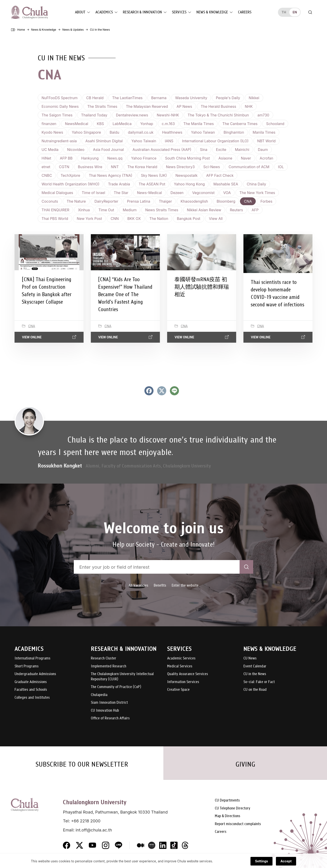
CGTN (64, 167)
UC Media (50, 150)
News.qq (115, 158)
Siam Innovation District (109, 703)
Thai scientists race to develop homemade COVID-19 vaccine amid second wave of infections (277, 293)
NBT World (266, 141)
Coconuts (50, 201)
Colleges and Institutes (32, 698)
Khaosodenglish (194, 201)
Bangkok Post (189, 219)
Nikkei (254, 98)
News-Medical (149, 193)
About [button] (80, 12)
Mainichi (242, 150)
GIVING (245, 764)
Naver (246, 158)
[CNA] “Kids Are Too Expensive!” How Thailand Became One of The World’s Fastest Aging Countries (125, 294)
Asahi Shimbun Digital (104, 141)
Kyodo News (52, 132)
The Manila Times (199, 124)
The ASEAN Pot (152, 184)
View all (216, 219)
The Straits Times (102, 106)
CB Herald (95, 98)
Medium (130, 210)
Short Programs (27, 666)
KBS (100, 124)
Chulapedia (99, 695)
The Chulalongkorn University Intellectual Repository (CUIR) (122, 677)
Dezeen (177, 193)
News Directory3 (180, 167)
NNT (115, 167)
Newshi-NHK (168, 115)
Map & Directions (228, 816)
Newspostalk (187, 175)
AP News (184, 106)
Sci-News (212, 167)
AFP (255, 210)
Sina (204, 150)
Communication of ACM (249, 167)
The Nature (76, 201)
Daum (263, 150)
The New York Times (257, 193)
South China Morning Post (187, 158)
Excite (221, 150)
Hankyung (90, 158)
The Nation (159, 219)
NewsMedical (77, 124)
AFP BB (66, 158)
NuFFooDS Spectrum (60, 98)
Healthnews (172, 132)
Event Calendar (255, 666)
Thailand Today (94, 115)
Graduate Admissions (31, 682)
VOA (227, 193)
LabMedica (122, 124)
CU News (250, 658)
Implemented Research (109, 666)
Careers (245, 12)
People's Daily (228, 98)
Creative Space (178, 690)
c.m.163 (168, 124)
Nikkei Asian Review (204, 210)
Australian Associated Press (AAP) (162, 150)
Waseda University (191, 98)
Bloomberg (226, 201)
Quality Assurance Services (188, 674)
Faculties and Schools (31, 690)
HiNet (46, 158)
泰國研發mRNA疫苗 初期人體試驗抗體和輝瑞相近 (202, 287)
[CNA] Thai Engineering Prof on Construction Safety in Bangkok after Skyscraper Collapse (47, 291)
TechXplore (70, 175)
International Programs (32, 658)
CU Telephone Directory (233, 808)
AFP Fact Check (220, 175)
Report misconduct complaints (238, 824)
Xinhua (84, 210)
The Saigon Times (57, 115)
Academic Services (181, 658)
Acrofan (267, 158)
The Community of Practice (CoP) (116, 687)
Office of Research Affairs (110, 718)
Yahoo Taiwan (203, 132)
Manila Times (264, 132)
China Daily (256, 184)
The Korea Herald (142, 167)
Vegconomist (203, 193)
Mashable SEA (226, 184)
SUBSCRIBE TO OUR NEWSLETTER (82, 764)
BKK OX (134, 219)
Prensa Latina (139, 201)
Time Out (106, 210)
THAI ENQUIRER (55, 210)
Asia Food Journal (108, 150)
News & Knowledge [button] (212, 12)
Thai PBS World (55, 219)
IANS (169, 141)
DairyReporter (106, 201)
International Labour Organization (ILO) (215, 141)
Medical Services (180, 666)
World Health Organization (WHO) (71, 184)
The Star (121, 193)
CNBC (47, 175)
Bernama (159, 98)
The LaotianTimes (127, 98)
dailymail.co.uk (141, 132)
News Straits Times (162, 210)
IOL (281, 167)
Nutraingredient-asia (59, 141)
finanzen (49, 124)
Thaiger (165, 201)
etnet (46, 167)
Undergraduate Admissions (35, 674)
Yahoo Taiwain (144, 141)
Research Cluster (104, 658)
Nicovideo (76, 150)
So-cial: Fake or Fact (259, 682)
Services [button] (179, 12)
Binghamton (234, 132)
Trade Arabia (119, 184)
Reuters (236, 210)
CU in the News (255, 674)
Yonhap (147, 124)
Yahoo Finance (144, 158)
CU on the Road (255, 690)
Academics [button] (104, 12)
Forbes (266, 201)
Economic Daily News (60, 106)
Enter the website (185, 585)
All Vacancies (138, 585)
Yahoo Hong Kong (189, 184)
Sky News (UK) (154, 175)
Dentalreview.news (132, 115)
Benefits (160, 585)
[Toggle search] (310, 12)
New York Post (89, 219)
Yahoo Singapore (86, 132)
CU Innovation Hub (105, 711)
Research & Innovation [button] (142, 12)
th (284, 12)
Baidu (115, 132)
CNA (248, 201)
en (295, 12)
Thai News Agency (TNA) (110, 175)
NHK (249, 106)
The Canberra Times (240, 124)
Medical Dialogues (57, 193)
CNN (115, 219)
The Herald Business (218, 106)
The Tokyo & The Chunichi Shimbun (218, 115)
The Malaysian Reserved (147, 106)
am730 (263, 115)
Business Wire (90, 167)
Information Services (183, 682)
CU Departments (227, 800)
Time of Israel (93, 193)
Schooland (275, 124)
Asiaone (225, 158)
